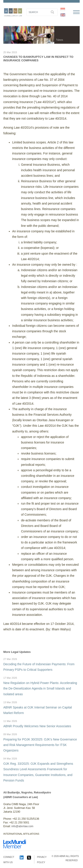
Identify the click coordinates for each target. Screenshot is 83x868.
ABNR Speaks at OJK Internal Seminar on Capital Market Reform (41, 707)
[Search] (42, 12)
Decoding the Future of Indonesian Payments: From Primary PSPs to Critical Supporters (41, 664)
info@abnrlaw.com (22, 826)
